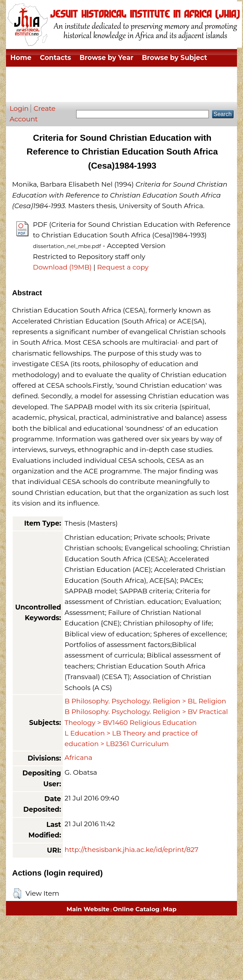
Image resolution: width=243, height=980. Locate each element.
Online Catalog (136, 909)
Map (170, 909)
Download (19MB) (62, 267)
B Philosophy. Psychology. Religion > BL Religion (145, 701)
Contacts (55, 58)
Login (19, 108)
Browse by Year (106, 58)
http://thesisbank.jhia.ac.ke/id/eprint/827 (131, 850)
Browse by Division (44, 75)
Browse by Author (42, 93)
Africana (78, 758)
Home (21, 58)
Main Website (88, 909)
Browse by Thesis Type (125, 75)
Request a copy (123, 267)
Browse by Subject (174, 58)
